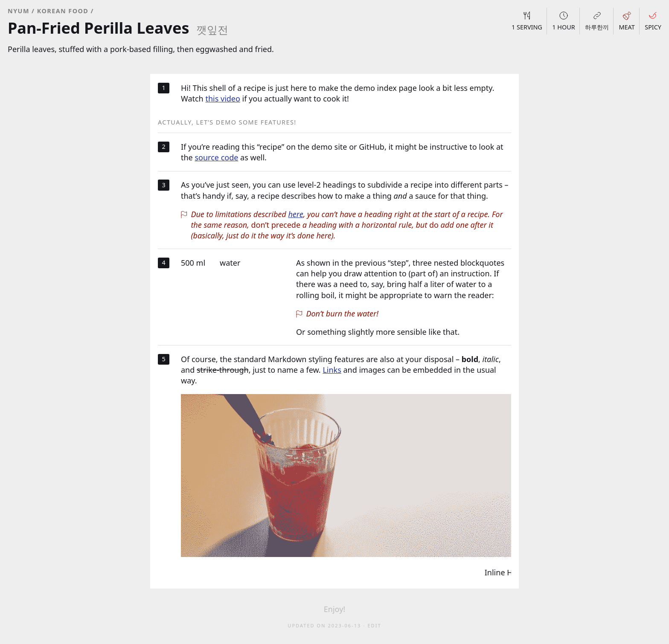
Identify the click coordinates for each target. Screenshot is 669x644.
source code (216, 157)
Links (332, 370)
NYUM (19, 11)
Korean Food (63, 11)
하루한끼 (597, 21)
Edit (374, 625)
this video (223, 99)
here (295, 214)
